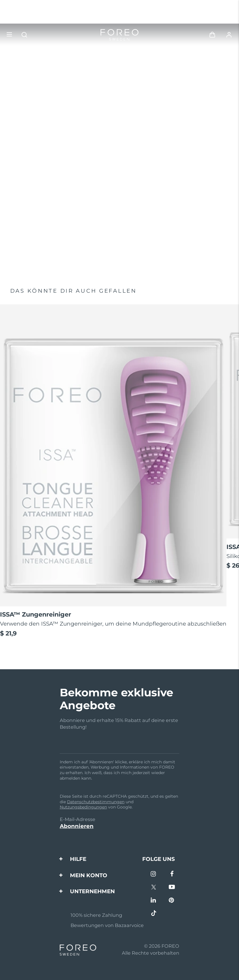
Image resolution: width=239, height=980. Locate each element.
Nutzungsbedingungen (83, 807)
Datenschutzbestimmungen (96, 802)
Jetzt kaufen (30, 253)
